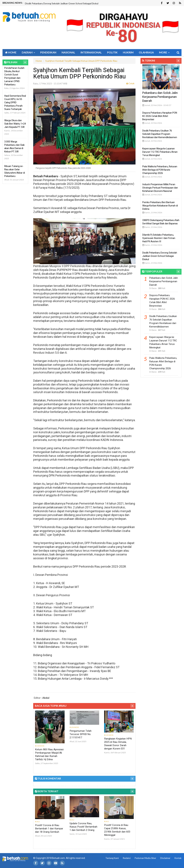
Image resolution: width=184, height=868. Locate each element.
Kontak (178, 858)
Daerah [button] (28, 52)
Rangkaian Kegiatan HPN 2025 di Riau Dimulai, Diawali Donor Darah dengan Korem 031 (118, 744)
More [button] (164, 52)
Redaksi (127, 858)
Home (11, 52)
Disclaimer (165, 858)
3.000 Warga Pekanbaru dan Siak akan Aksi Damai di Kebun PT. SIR (14, 147)
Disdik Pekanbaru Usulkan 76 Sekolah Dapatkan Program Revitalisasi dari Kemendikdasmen (160, 134)
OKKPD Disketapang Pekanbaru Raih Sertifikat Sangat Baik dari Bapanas (161, 222)
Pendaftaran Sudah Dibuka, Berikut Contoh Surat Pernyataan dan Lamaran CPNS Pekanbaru (14, 76)
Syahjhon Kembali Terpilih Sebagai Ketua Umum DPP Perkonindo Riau (81, 61)
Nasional (68, 52)
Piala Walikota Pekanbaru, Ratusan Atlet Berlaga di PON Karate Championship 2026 (160, 170)
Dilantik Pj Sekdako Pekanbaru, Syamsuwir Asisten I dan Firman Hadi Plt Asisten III (159, 238)
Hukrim (128, 52)
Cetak (130, 83)
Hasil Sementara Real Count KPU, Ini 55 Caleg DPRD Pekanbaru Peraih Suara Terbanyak (15, 103)
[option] (72, 3)
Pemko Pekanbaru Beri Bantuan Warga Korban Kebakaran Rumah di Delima (160, 206)
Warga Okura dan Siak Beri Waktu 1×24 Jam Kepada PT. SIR (15, 124)
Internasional (91, 52)
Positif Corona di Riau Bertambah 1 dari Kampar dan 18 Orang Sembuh (49, 829)
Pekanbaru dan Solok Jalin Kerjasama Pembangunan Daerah (160, 97)
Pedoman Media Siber (145, 858)
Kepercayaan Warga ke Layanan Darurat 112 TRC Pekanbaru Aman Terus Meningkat (160, 152)
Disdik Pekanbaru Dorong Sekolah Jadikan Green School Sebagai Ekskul (62, 3)
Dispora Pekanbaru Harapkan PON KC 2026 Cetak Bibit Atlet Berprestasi (160, 116)
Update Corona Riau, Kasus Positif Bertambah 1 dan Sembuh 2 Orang (83, 827)
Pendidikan (48, 52)
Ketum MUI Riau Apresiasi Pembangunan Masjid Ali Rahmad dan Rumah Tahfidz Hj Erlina (49, 754)
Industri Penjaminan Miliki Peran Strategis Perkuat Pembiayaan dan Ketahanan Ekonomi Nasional (160, 188)
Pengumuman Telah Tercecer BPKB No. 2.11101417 (81, 734)
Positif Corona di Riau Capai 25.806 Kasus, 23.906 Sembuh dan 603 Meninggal (117, 830)
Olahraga (146, 52)
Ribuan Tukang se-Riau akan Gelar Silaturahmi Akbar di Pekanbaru (15, 171)
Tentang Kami (112, 858)
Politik (112, 52)
